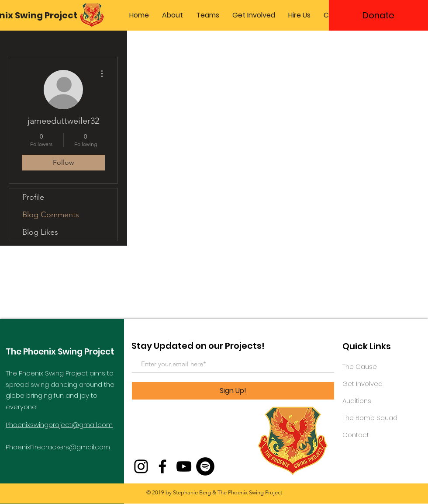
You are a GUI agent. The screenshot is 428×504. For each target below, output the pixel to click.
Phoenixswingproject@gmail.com (59, 425)
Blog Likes (40, 232)
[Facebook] (162, 466)
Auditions (357, 401)
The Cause (360, 367)
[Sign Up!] (233, 391)
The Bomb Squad (370, 418)
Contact (356, 435)
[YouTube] (184, 466)
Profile (33, 197)
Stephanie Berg (192, 492)
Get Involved (362, 384)
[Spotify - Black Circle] (205, 466)
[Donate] (378, 15)
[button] (173, 15)
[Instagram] (141, 466)
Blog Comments (51, 215)
